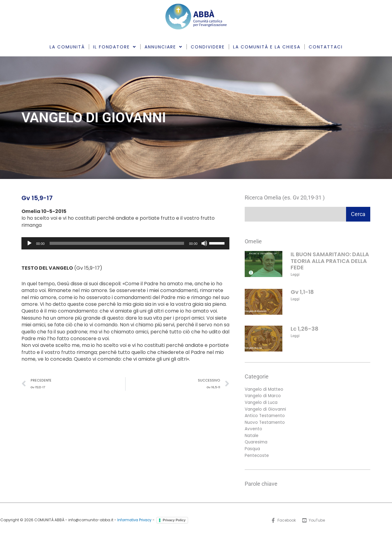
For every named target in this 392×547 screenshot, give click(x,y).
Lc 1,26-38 (305, 329)
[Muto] (204, 243)
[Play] (29, 243)
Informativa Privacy (151, 523)
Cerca (358, 214)
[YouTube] (314, 523)
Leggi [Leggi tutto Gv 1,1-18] (295, 299)
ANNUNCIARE (164, 47)
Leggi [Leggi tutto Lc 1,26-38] (295, 336)
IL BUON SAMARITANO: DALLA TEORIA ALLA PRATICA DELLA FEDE (330, 261)
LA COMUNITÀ (67, 47)
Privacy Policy (96, 530)
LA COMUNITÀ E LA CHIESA (267, 47)
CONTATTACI (326, 47)
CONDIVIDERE (208, 47)
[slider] (117, 243)
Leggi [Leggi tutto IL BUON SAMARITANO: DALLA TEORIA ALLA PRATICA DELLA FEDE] (295, 275)
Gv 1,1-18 (302, 292)
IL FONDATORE (115, 47)
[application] (125, 243)
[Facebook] (283, 523)
